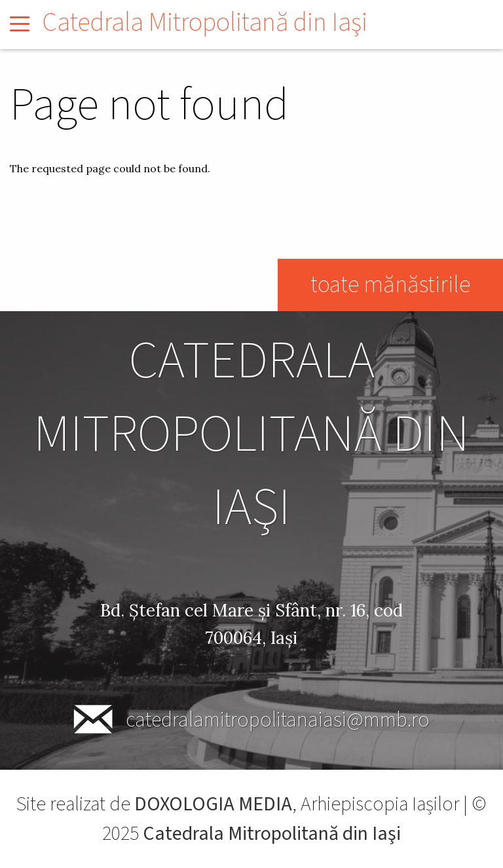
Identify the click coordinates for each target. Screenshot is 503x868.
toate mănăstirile (390, 285)
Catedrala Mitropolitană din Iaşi (205, 23)
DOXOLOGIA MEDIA (213, 804)
